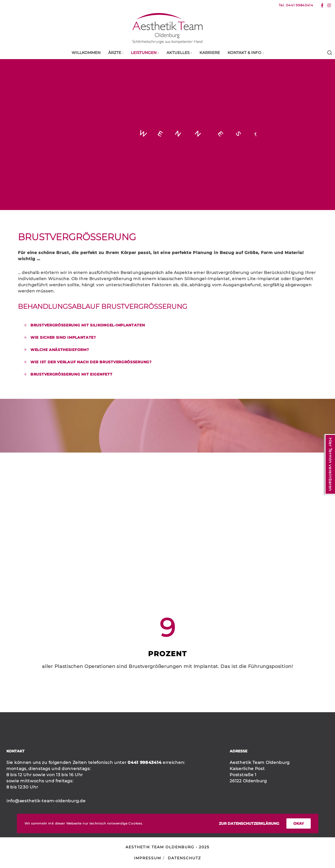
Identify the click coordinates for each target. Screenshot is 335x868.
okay (299, 823)
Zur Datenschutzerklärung (249, 823)
